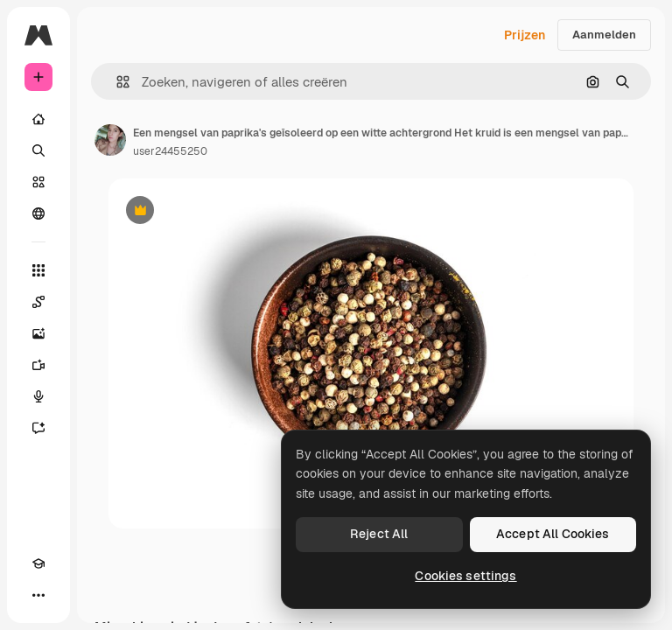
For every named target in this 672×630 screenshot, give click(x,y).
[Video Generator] (38, 365)
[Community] (38, 213)
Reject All (379, 534)
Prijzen (525, 35)
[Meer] (38, 595)
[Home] (38, 119)
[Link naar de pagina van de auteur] (110, 140)
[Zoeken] (38, 150)
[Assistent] (38, 428)
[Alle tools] (38, 270)
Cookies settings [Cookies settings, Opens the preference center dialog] (465, 576)
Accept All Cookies (553, 534)
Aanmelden (604, 35)
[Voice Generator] (38, 396)
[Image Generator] (38, 333)
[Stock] (38, 182)
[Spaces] (38, 302)
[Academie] (38, 563)
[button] (116, 82)
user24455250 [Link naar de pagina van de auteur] (170, 151)
